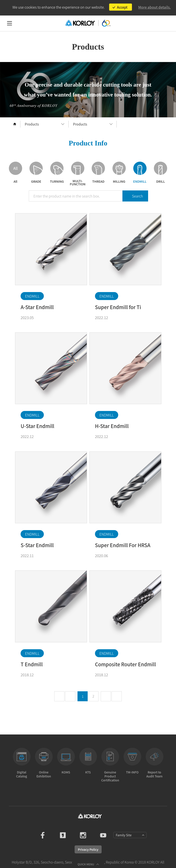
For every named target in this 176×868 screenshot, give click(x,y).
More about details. (154, 7)
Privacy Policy (88, 849)
